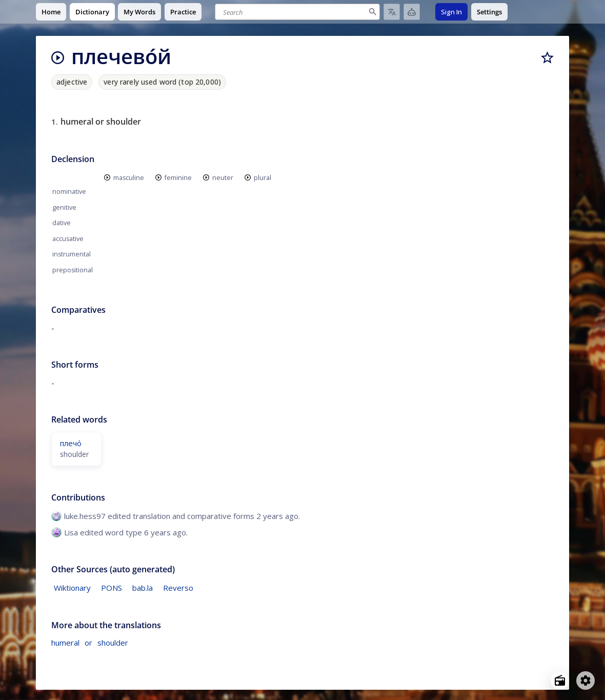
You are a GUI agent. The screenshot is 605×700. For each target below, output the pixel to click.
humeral (65, 643)
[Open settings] (586, 681)
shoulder (113, 643)
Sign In (451, 12)
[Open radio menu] (560, 681)
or (88, 643)
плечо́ (71, 443)
